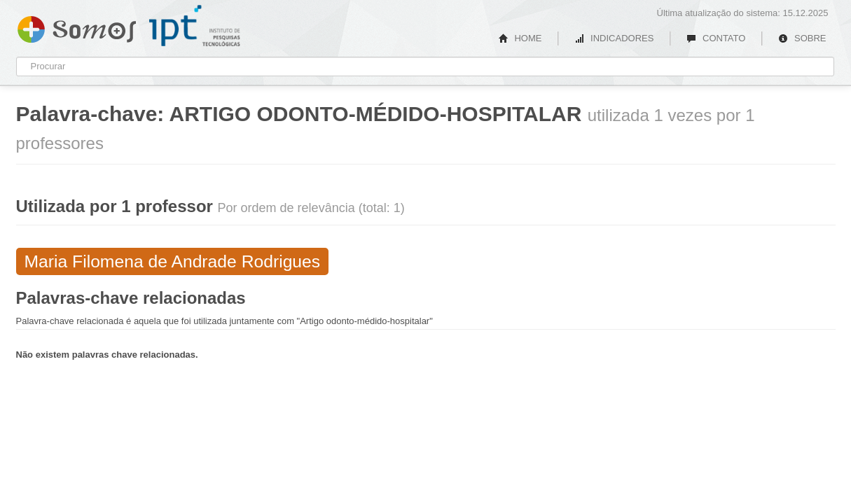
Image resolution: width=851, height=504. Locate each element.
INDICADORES (614, 38)
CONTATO (716, 38)
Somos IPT (77, 27)
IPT (195, 26)
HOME (520, 38)
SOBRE (802, 38)
